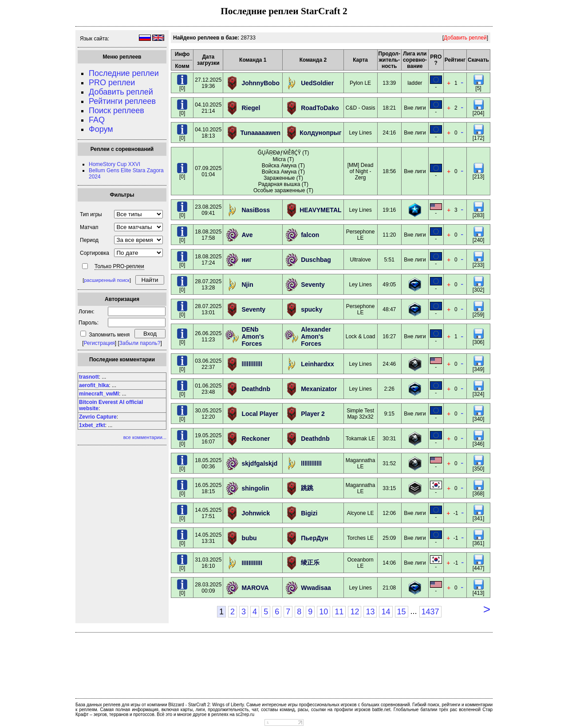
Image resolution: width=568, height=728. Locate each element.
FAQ (97, 120)
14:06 (389, 563)
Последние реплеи (124, 73)
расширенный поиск (107, 280)
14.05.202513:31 (208, 538)
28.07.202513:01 (208, 309)
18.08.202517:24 (208, 260)
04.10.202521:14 (208, 108)
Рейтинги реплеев (122, 101)
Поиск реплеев (116, 111)
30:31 (389, 439)
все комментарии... (145, 437)
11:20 (389, 235)
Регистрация (99, 343)
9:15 (389, 414)
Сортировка (95, 253)
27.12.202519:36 (208, 83)
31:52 (389, 463)
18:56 (389, 171)
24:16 (389, 133)
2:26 (389, 389)
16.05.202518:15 (208, 488)
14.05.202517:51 (208, 513)
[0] (182, 86)
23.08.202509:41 (208, 210)
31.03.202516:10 (208, 563)
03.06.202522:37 (208, 364)
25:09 (389, 538)
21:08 (389, 588)
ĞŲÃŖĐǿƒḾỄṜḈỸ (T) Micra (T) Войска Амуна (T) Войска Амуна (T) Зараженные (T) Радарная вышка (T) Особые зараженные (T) (283, 172)
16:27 (389, 336)
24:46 (389, 364)
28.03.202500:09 (208, 588)
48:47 (389, 309)
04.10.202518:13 (208, 133)
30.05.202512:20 (208, 414)
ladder (415, 83)
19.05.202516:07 (208, 439)
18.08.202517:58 (208, 235)
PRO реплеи (112, 83)
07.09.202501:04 (208, 171)
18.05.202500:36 (208, 463)
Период (89, 240)
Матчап (89, 227)
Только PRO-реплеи (119, 266)
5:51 (389, 260)
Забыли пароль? (140, 343)
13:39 (389, 83)
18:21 (389, 108)
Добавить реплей (121, 92)
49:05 (389, 285)
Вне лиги (415, 108)
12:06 (389, 513)
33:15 (389, 488)
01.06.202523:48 (208, 389)
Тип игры (91, 214)
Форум (101, 129)
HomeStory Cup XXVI (114, 164)
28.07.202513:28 (208, 285)
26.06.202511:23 (208, 336)
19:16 (389, 210)
